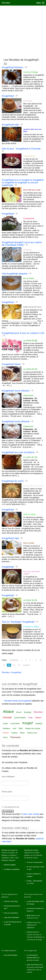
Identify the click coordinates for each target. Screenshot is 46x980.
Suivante (26, 665)
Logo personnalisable (11, 917)
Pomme (6, 733)
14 (19, 665)
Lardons (39, 723)
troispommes (28, 395)
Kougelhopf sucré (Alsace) (16, 391)
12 (9, 665)
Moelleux (7, 728)
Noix (21, 728)
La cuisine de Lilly (30, 369)
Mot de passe (7, 792)
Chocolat (7, 717)
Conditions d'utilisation (12, 869)
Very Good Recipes (11, 955)
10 (41, 660)
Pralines (14, 733)
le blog (29, 881)
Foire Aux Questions (11, 913)
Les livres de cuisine (34, 908)
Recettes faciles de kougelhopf (18, 701)
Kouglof (28, 723)
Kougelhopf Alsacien (13, 67)
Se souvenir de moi (12, 807)
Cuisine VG (31, 922)
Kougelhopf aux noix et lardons (18, 452)
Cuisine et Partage (31, 72)
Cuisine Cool (31, 932)
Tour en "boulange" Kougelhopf (18, 622)
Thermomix (15, 737)
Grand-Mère (15, 724)
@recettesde (38, 881)
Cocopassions (29, 218)
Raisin (22, 733)
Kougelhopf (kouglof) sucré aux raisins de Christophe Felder (22, 244)
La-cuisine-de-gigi (30, 340)
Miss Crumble (29, 543)
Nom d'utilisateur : (9, 777)
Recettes (6, 3)
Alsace (8, 711)
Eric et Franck (29, 278)
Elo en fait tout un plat (32, 190)
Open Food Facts (33, 965)
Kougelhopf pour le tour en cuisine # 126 (23, 333)
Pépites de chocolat (33, 728)
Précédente (14, 660)
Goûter (5, 724)
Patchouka (27, 101)
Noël (14, 728)
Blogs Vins (30, 915)
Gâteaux (38, 718)
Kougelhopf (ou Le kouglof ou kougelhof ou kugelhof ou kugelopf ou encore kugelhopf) (23, 182)
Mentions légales (10, 865)
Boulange (28, 712)
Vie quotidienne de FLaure (34, 486)
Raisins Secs (32, 733)
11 (4, 665)
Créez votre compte (31, 814)
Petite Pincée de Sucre (32, 307)
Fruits (30, 718)
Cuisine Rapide (20, 718)
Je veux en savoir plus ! (35, 862)
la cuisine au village (31, 627)
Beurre (19, 712)
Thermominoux (29, 156)
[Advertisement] (23, 31)
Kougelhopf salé (10, 125)
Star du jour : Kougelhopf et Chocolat (21, 149)
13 (14, 665)
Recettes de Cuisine (9, 850)
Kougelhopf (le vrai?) (13, 481)
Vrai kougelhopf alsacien (15, 274)
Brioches (38, 712)
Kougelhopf (8, 96)
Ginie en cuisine (30, 514)
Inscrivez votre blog (11, 901)
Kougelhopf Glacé (11, 364)
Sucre (5, 737)
